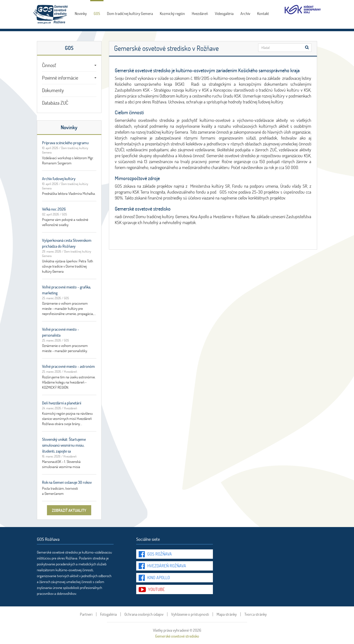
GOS (97, 13)
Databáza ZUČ (55, 103)
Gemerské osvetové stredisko (177, 636)
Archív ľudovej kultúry (59, 179)
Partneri (86, 614)
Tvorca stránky (256, 614)
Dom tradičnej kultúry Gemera (130, 13)
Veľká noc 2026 (54, 209)
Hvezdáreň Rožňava (167, 566)
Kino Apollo (159, 577)
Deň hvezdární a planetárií (62, 403)
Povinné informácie (69, 78)
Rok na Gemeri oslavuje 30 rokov (67, 482)
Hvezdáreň (200, 13)
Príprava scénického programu (65, 143)
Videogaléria (224, 13)
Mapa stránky (227, 614)
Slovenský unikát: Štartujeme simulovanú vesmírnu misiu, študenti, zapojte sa (64, 445)
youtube (156, 589)
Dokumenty (53, 90)
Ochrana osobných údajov (144, 614)
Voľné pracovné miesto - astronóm (68, 366)
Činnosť (69, 65)
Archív (245, 13)
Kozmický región (172, 13)
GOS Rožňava (160, 554)
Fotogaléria (108, 614)
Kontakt (263, 13)
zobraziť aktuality (69, 510)
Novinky (81, 13)
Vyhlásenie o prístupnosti (190, 614)
